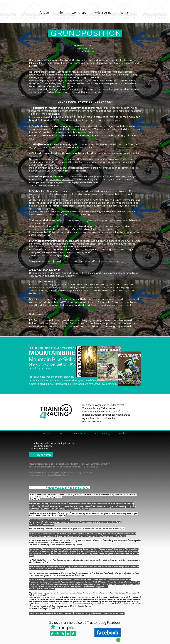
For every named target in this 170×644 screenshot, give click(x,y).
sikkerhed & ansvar (43, 446)
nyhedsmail (45, 455)
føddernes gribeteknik (62, 180)
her (31, 139)
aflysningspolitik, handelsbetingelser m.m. (54, 443)
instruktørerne (41, 449)
